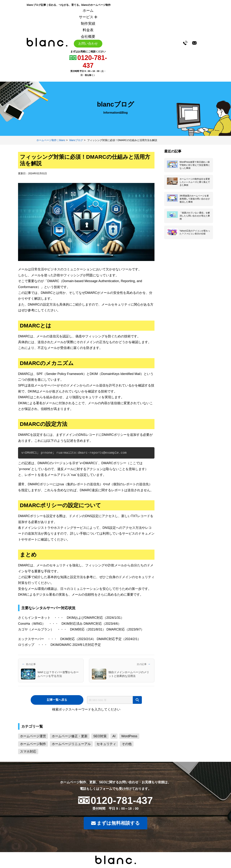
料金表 (88, 30)
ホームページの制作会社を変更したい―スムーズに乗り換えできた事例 (195, 182)
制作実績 (88, 23)
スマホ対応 (28, 752)
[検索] (138, 700)
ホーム (88, 10)
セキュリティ (106, 744)
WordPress (129, 736)
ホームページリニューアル (71, 744)
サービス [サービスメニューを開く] (88, 17)
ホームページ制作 (33, 744)
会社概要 (88, 36)
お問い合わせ (88, 44)
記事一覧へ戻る (57, 700)
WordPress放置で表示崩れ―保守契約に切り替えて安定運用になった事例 (195, 165)
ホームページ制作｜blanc (51, 140)
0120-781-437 (122, 800)
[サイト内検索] (111, 700)
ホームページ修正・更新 (70, 736)
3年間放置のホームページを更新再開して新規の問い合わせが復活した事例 (195, 200)
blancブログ (76, 140)
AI (114, 736)
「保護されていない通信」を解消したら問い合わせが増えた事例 (195, 217)
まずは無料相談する (115, 824)
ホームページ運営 (33, 736)
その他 (127, 744)
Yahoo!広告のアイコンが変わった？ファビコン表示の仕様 (195, 234)
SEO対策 (100, 736)
